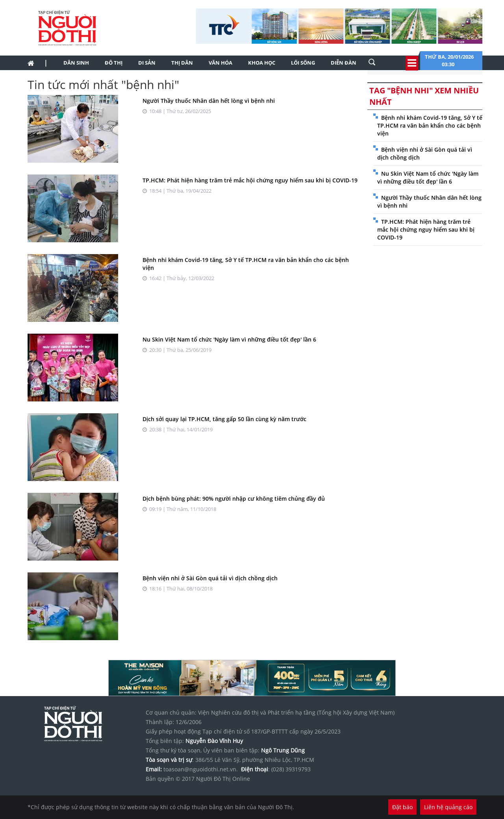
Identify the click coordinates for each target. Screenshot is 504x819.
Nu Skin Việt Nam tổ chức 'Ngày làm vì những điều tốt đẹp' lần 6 (229, 339)
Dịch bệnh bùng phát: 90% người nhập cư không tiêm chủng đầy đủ (234, 499)
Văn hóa (220, 63)
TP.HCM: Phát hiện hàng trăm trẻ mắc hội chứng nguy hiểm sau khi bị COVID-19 (250, 180)
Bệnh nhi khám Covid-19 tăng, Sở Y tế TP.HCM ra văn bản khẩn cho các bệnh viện (430, 125)
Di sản (147, 63)
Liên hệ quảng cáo (448, 807)
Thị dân (182, 63)
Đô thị (114, 63)
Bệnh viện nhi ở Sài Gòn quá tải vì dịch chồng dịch (210, 578)
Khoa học (262, 63)
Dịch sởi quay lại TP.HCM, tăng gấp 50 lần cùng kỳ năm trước (224, 419)
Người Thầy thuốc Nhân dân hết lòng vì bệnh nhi (209, 101)
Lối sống (303, 63)
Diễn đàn (344, 63)
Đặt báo (402, 807)
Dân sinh (76, 63)
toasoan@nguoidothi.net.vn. (201, 769)
